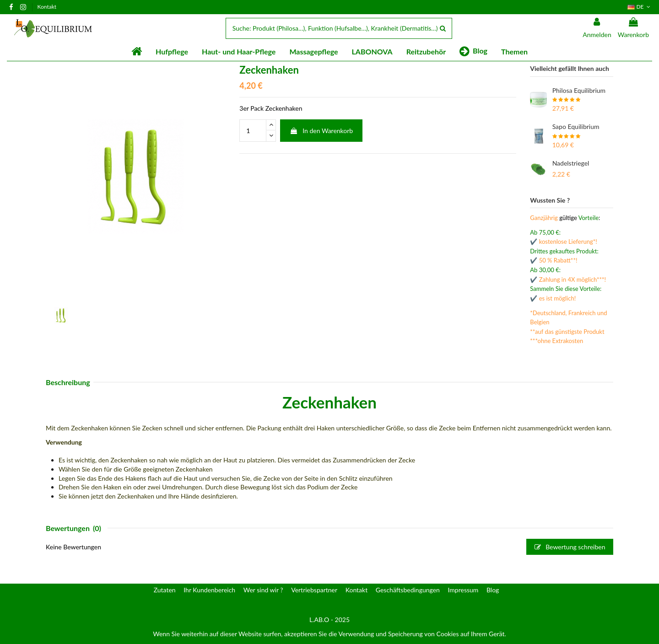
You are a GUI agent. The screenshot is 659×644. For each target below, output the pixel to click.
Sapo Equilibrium (576, 126)
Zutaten (165, 590)
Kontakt (47, 7)
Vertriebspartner (314, 590)
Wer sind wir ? (263, 590)
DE (640, 7)
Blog (493, 590)
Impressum (463, 590)
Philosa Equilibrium (579, 90)
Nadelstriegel (571, 163)
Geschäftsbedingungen (408, 590)
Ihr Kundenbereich (209, 590)
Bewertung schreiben (570, 547)
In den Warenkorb (321, 131)
